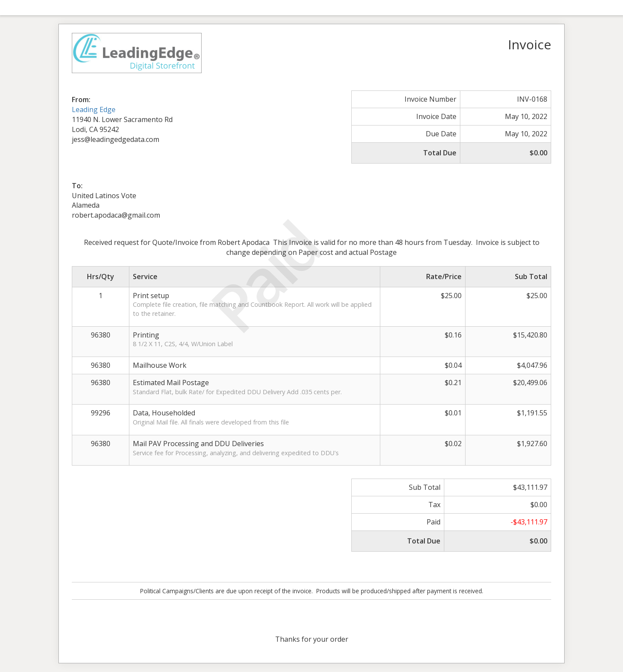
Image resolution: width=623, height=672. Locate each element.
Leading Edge (94, 109)
